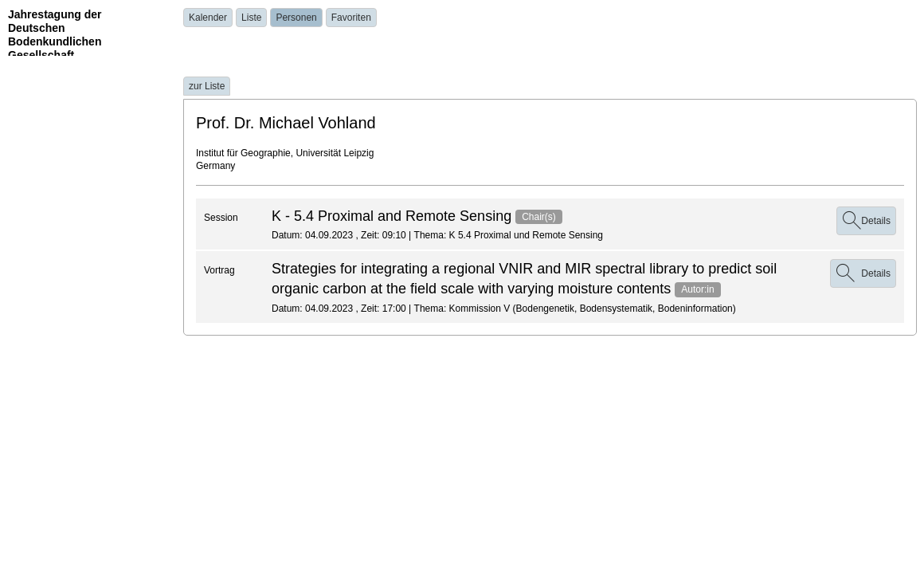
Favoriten (351, 18)
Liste (251, 18)
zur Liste (207, 86)
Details (866, 221)
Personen (296, 18)
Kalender (208, 18)
